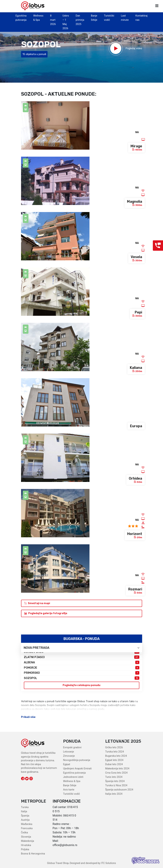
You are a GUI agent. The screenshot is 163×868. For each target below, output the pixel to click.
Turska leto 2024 (115, 752)
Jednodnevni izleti (73, 777)
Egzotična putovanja (74, 773)
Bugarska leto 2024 (116, 756)
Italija (24, 811)
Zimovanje (69, 756)
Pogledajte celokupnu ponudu (81, 685)
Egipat (67, 764)
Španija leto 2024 (115, 781)
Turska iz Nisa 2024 (116, 785)
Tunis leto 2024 (114, 777)
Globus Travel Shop (58, 863)
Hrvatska (26, 845)
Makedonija (28, 841)
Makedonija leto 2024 (117, 769)
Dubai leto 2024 (114, 764)
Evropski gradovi (72, 747)
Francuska (27, 828)
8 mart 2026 (53, 20)
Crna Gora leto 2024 (116, 773)
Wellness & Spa (72, 781)
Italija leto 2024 (114, 794)
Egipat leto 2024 (114, 760)
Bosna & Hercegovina (33, 854)
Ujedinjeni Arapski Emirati (77, 769)
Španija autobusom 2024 (119, 790)
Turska (25, 807)
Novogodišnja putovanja (77, 760)
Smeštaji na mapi (37, 603)
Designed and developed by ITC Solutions (93, 863)
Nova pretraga (82, 648)
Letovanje (69, 752)
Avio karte (69, 790)
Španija (25, 816)
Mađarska (27, 824)
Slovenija (26, 837)
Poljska (25, 849)
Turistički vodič (72, 794)
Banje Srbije (70, 785)
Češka (25, 833)
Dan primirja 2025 (80, 20)
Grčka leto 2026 (114, 747)
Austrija (25, 820)
